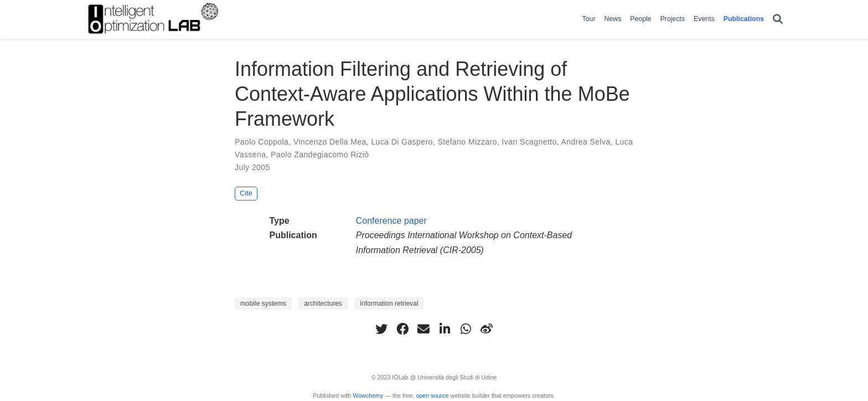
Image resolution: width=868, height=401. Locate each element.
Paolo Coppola (262, 142)
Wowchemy (368, 395)
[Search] (778, 20)
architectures (323, 304)
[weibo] (487, 329)
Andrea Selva (586, 142)
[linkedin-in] (445, 329)
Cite (246, 193)
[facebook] (402, 329)
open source (432, 395)
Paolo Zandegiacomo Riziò (320, 155)
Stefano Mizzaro (467, 142)
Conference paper (391, 221)
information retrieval (389, 304)
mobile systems (263, 304)
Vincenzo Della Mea (330, 142)
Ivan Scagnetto (529, 142)
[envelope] (423, 329)
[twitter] (381, 329)
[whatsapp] (466, 329)
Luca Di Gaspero (402, 142)
